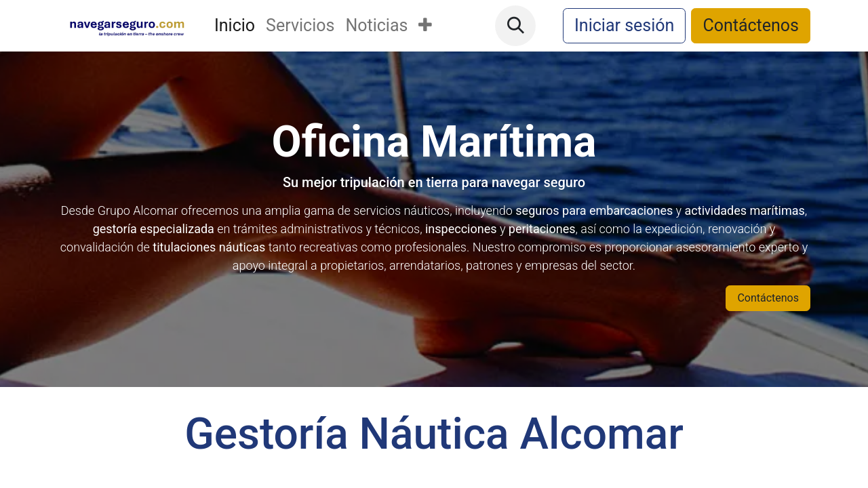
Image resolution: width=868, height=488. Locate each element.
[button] (515, 26)
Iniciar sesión (624, 25)
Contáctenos (751, 25)
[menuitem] (235, 26)
